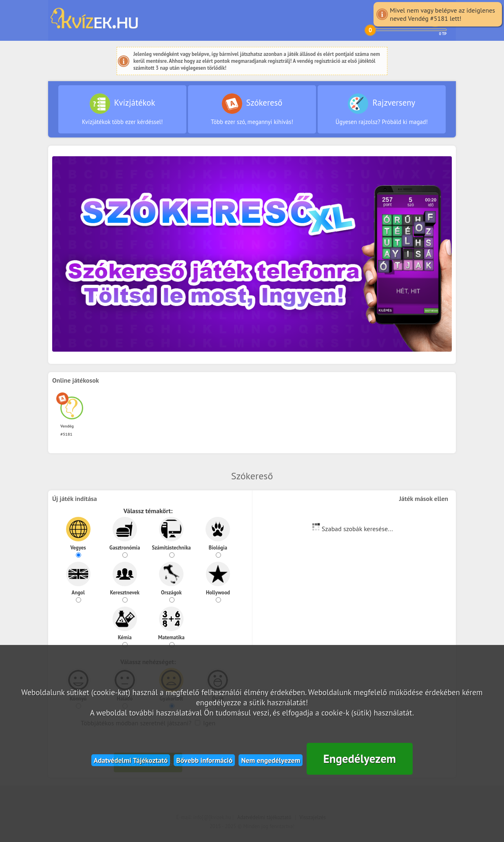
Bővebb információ (204, 760)
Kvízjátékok (122, 110)
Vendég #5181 (72, 426)
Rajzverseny (382, 110)
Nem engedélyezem (271, 760)
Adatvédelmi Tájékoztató (131, 760)
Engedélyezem (360, 759)
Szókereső (252, 110)
